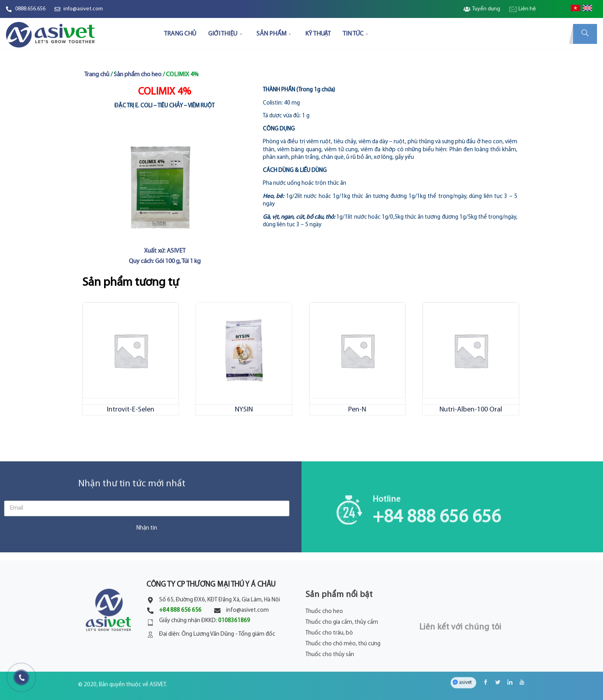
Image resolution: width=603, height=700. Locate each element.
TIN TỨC (356, 34)
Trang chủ (97, 75)
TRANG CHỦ (180, 34)
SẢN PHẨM (275, 34)
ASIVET (158, 672)
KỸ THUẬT (318, 34)
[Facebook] (483, 666)
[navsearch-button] (585, 34)
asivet (465, 666)
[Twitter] (495, 666)
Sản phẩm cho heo (138, 75)
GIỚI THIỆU (226, 34)
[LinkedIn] (507, 666)
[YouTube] (519, 666)
